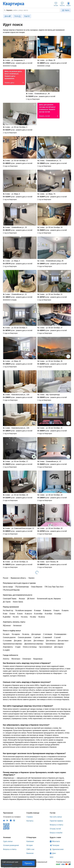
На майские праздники (24, 610)
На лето (16, 617)
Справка (30, 817)
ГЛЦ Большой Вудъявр (11, 590)
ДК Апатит (31, 599)
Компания (30, 841)
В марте (57, 610)
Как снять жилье (56, 817)
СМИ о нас (30, 849)
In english (6, 650)
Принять (28, 863)
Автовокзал (17, 625)
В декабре (7, 617)
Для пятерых (51, 641)
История (30, 845)
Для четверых (39, 641)
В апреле (65, 610)
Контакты (30, 821)
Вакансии (30, 853)
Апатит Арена (18, 602)
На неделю (16, 634)
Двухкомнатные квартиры (34, 644)
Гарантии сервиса (56, 821)
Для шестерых (63, 641)
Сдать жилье (8, 841)
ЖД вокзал (7, 625)
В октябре (49, 614)
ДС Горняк (7, 602)
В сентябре (38, 614)
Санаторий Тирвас (10, 599)
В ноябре (58, 614)
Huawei (11, 820)
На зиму (33, 617)
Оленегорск (27, 659)
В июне (12, 614)
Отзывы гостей (55, 829)
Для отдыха (59, 647)
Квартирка (15, 4)
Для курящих (36, 634)
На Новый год (8, 610)
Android (7, 820)
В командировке (60, 634)
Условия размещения (11, 845)
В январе (37, 610)
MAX (52, 857)
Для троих (28, 641)
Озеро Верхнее (37, 587)
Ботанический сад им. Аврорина (49, 599)
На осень (24, 617)
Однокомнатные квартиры (12, 644)
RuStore (14, 820)
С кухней (57, 637)
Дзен (54, 853)
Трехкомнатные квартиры (55, 644)
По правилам (7, 864)
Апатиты (6, 659)
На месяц (26, 634)
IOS (4, 820)
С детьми (37, 637)
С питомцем (48, 634)
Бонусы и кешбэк (56, 833)
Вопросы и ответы (57, 825)
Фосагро (22, 599)
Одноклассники (58, 849)
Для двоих (18, 641)
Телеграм (56, 845)
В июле (20, 614)
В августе (28, 614)
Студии (18, 647)
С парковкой (47, 637)
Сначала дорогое (9, 637)
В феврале (47, 610)
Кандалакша (38, 659)
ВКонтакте (56, 841)
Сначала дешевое (25, 637)
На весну (42, 617)
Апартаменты (8, 647)
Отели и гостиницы (30, 647)
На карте (6, 634)
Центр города (8, 587)
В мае (5, 614)
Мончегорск (16, 659)
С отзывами (7, 641)
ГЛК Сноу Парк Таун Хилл (54, 587)
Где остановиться (46, 647)
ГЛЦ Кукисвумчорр (22, 587)
